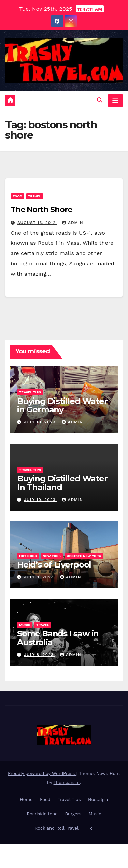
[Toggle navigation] (115, 100)
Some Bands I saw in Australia (58, 638)
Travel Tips (30, 392)
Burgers (73, 814)
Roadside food (42, 814)
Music (25, 625)
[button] (100, 100)
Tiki (89, 828)
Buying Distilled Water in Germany (62, 405)
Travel (35, 196)
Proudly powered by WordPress (42, 774)
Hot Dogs (28, 556)
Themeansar (67, 782)
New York (52, 556)
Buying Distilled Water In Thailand (62, 483)
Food (17, 196)
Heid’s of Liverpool (54, 565)
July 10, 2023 (41, 422)
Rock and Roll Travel (57, 828)
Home (26, 800)
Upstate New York (84, 556)
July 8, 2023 (40, 577)
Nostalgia (98, 800)
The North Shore (41, 209)
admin (73, 223)
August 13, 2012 (37, 223)
